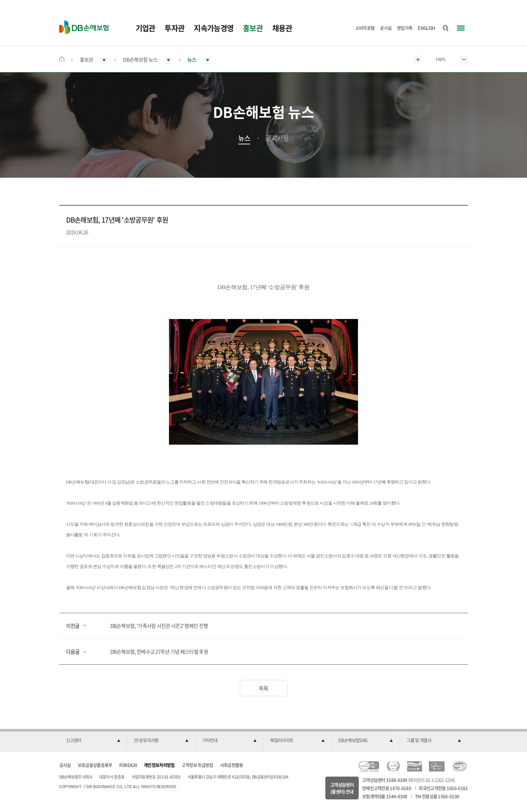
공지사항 (277, 138)
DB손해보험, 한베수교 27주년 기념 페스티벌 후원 (159, 652)
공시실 (386, 28)
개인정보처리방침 (159, 765)
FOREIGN (128, 765)
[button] (93, 741)
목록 (263, 688)
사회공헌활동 (232, 765)
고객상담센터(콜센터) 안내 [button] (342, 788)
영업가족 (405, 28)
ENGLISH (426, 28)
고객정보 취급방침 (197, 765)
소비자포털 (365, 28)
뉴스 (244, 138)
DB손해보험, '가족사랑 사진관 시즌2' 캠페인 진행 (159, 626)
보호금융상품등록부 (95, 765)
